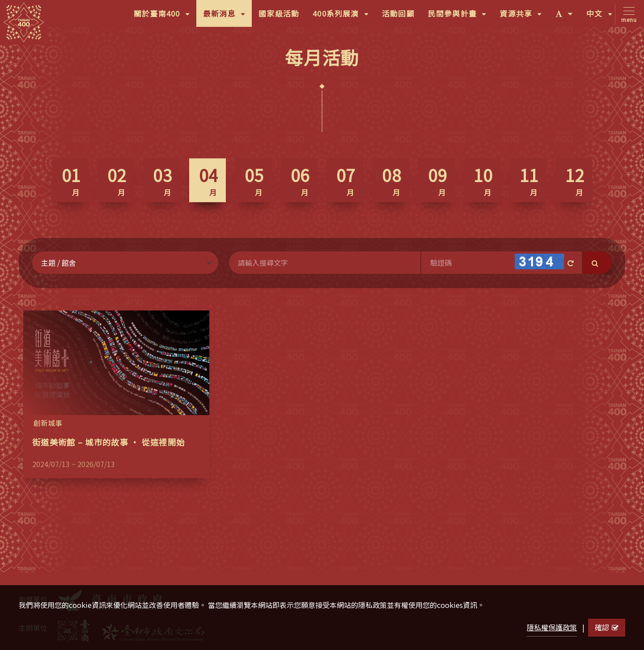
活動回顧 (398, 13)
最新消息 (227, 17)
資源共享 (524, 17)
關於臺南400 (165, 17)
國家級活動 (279, 13)
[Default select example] (125, 263)
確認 (607, 627)
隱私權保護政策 (552, 627)
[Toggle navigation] (627, 14)
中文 (603, 17)
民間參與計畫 (461, 17)
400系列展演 (344, 17)
